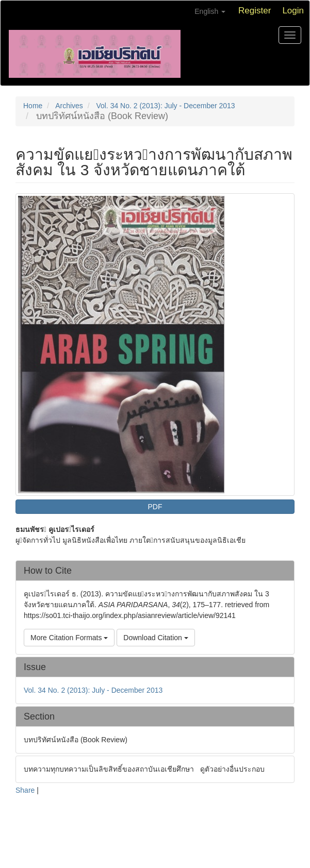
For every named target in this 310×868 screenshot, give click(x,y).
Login (293, 11)
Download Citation (156, 638)
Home (33, 106)
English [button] (210, 11)
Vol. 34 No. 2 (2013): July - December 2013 (165, 106)
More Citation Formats (69, 638)
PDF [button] (155, 507)
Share (25, 790)
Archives (69, 106)
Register (255, 11)
